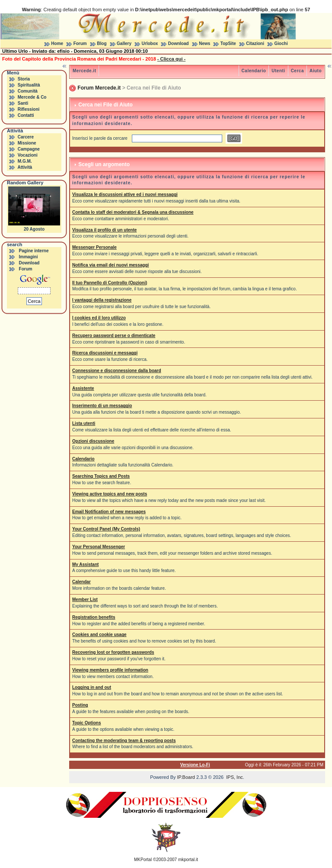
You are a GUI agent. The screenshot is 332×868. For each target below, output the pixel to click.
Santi (23, 103)
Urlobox (150, 43)
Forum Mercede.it (99, 88)
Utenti (278, 71)
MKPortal (143, 860)
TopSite (228, 43)
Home (57, 43)
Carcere (26, 137)
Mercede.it (84, 71)
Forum (80, 43)
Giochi (281, 43)
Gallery (124, 43)
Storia (24, 79)
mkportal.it (188, 860)
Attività (25, 167)
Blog (102, 43)
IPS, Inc (235, 777)
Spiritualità (29, 85)
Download (179, 43)
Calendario (254, 71)
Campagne (29, 149)
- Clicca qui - (171, 59)
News (204, 43)
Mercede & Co (32, 97)
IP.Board (186, 777)
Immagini (29, 257)
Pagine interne (34, 251)
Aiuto (316, 71)
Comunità (28, 91)
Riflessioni (29, 109)
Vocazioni (28, 155)
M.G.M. (25, 161)
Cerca (297, 71)
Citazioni (255, 43)
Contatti (26, 115)
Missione (27, 143)
